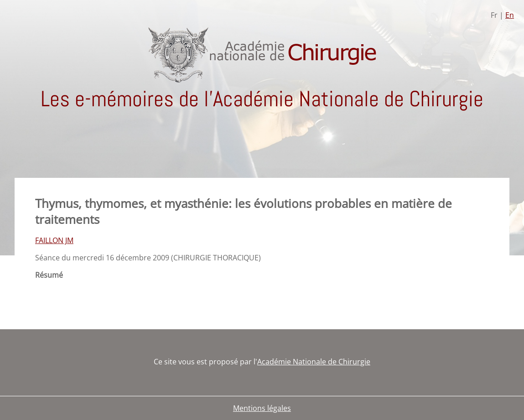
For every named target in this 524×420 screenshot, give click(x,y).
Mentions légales (262, 408)
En (510, 15)
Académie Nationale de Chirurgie (314, 362)
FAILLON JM (54, 240)
